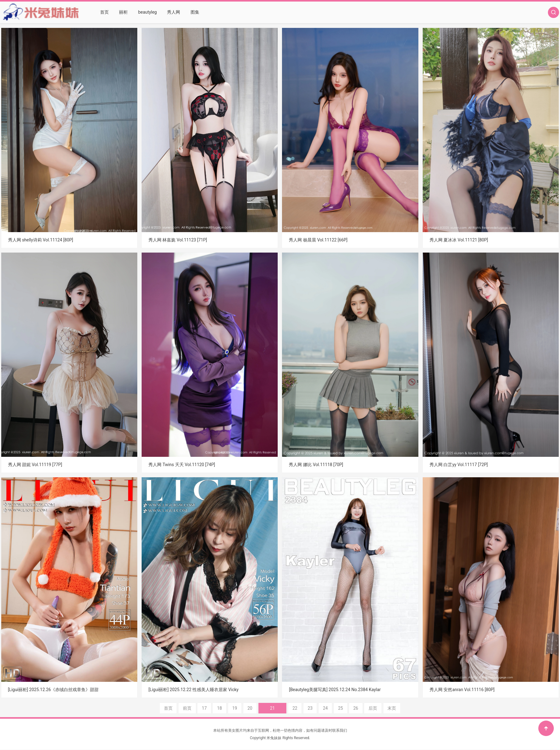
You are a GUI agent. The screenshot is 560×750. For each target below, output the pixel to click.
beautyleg (147, 12)
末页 (385, 708)
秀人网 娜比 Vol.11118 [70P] (316, 465)
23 (303, 708)
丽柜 (123, 12)
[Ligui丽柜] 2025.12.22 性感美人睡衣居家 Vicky (194, 690)
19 (242, 708)
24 (318, 708)
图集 (194, 12)
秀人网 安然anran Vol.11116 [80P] (462, 690)
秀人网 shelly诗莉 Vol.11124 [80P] (41, 240)
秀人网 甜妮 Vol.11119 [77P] (35, 465)
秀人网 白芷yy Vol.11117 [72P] (459, 465)
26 (349, 708)
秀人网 (173, 12)
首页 (104, 12)
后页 (366, 708)
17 (211, 708)
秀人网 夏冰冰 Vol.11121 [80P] (459, 240)
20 (257, 708)
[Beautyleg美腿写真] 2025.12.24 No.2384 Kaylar (335, 690)
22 (288, 708)
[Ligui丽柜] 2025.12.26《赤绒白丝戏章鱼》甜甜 (53, 690)
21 (272, 708)
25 (333, 708)
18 (227, 708)
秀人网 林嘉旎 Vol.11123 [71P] (178, 240)
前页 (194, 708)
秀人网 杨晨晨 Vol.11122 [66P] (318, 240)
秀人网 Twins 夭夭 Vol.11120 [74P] (182, 465)
